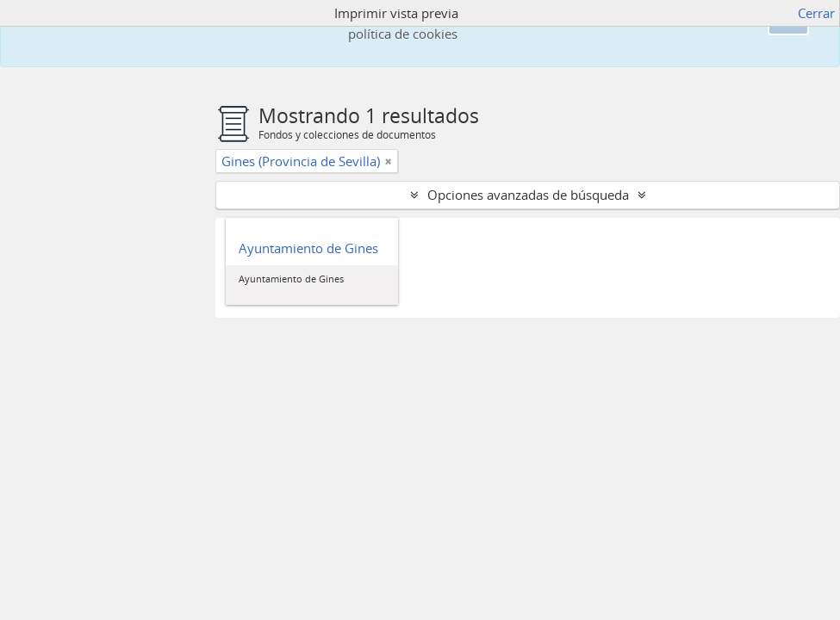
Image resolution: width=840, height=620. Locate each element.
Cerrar (816, 13)
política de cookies (403, 34)
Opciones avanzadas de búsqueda (528, 195)
